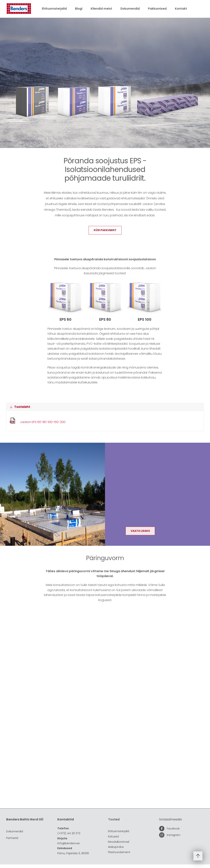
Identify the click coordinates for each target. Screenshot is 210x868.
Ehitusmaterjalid (54, 9)
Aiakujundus (116, 851)
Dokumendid (130, 9)
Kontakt (181, 9)
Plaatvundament (119, 856)
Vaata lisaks (141, 535)
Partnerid (12, 841)
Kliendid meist (101, 9)
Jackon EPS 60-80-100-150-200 (43, 427)
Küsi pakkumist (105, 236)
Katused (113, 840)
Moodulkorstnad (119, 845)
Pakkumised (157, 9)
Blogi (79, 9)
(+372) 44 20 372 (69, 837)
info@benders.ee (69, 847)
